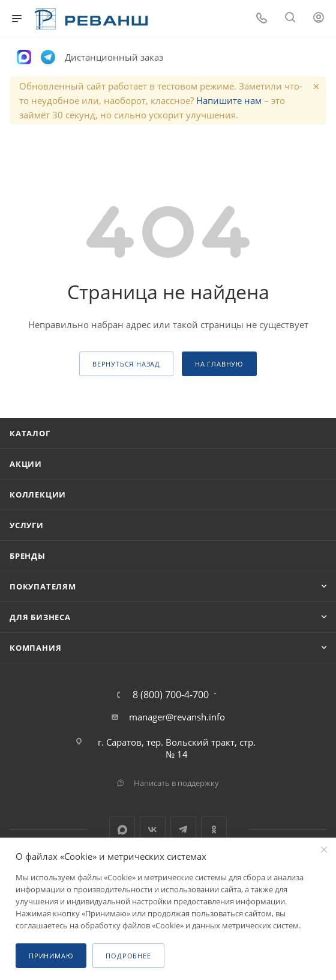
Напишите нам (229, 100)
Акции (26, 464)
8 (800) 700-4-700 (171, 695)
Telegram (183, 829)
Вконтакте (153, 829)
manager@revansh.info (177, 717)
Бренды (28, 556)
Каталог (30, 433)
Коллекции (38, 495)
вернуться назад (126, 364)
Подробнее (128, 956)
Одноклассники (214, 829)
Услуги (27, 525)
